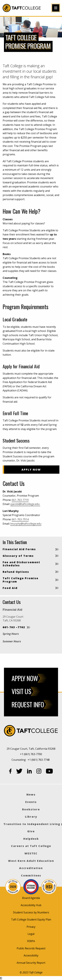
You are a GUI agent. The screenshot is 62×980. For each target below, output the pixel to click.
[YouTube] (49, 772)
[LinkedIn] (30, 772)
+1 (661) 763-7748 (39, 760)
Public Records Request (31, 948)
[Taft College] (31, 731)
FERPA (31, 941)
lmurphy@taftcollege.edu (26, 524)
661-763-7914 (20, 519)
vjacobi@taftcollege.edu (25, 504)
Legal (31, 934)
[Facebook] (10, 772)
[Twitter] (19, 772)
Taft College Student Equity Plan (31, 919)
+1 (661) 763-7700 (31, 754)
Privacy (31, 927)
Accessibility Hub (31, 905)
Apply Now (32, 470)
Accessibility (31, 955)
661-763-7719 (20, 500)
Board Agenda (31, 898)
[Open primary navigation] (56, 8)
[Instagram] (39, 772)
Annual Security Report (31, 963)
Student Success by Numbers (31, 912)
